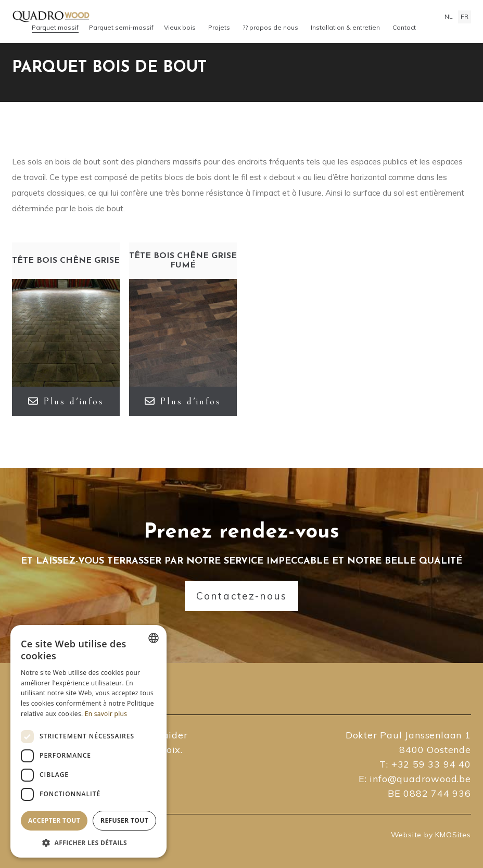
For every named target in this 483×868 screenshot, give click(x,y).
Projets (219, 27)
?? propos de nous (270, 27)
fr (465, 16)
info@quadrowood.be (420, 779)
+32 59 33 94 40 (431, 764)
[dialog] (88, 741)
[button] (88, 842)
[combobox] (154, 638)
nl (449, 16)
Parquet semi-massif (121, 27)
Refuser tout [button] (124, 820)
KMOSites (453, 835)
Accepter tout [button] (54, 820)
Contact (404, 27)
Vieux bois (180, 27)
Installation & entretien (345, 27)
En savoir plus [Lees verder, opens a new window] (106, 714)
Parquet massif (55, 27)
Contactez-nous (242, 596)
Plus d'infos (66, 401)
